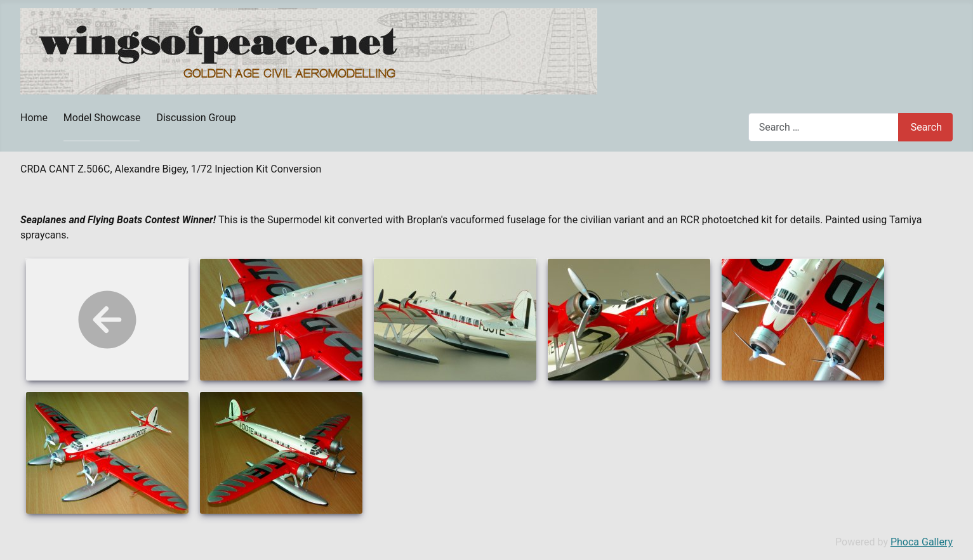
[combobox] (824, 127)
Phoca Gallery (922, 542)
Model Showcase (102, 118)
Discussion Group (196, 118)
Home (34, 118)
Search (926, 127)
